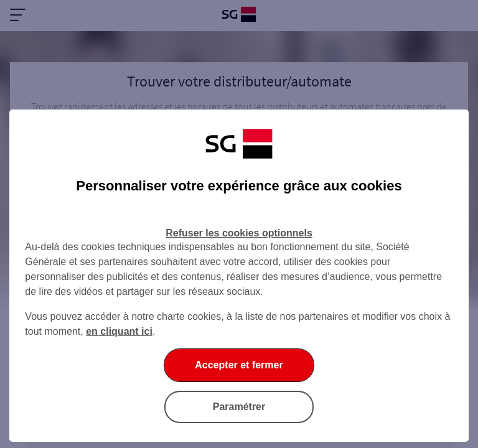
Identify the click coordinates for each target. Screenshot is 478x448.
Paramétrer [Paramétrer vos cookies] (239, 407)
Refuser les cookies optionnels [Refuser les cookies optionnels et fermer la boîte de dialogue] (239, 233)
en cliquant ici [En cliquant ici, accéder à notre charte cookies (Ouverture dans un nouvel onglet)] (119, 331)
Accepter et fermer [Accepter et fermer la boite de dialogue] (239, 365)
